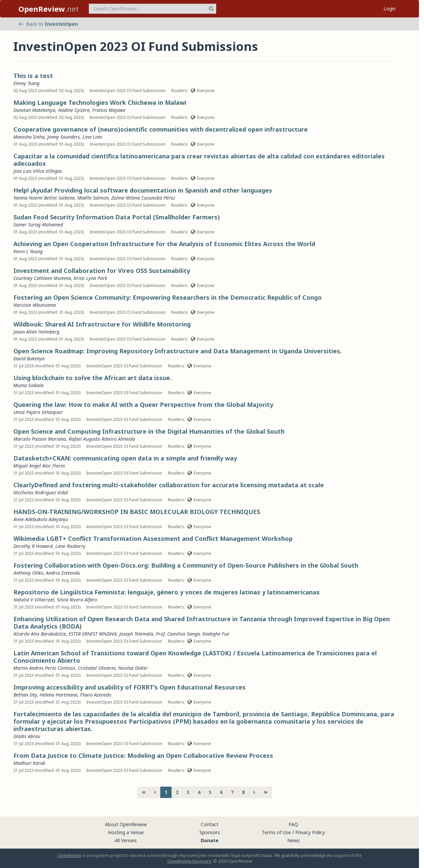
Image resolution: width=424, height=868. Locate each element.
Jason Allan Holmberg (36, 332)
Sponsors (210, 832)
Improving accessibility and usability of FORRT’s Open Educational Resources (130, 687)
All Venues (126, 840)
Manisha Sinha (29, 137)
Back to (48, 24)
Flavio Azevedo (96, 695)
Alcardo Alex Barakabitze (40, 634)
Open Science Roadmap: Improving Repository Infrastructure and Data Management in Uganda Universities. (178, 351)
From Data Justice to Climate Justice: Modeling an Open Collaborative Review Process (143, 755)
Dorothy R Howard (33, 546)
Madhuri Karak (29, 763)
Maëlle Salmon (93, 198)
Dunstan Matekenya (34, 110)
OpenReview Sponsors (189, 861)
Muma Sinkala (28, 385)
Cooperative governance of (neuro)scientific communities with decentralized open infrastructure (161, 129)
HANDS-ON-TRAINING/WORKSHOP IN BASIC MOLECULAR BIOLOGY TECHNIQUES (137, 512)
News (293, 840)
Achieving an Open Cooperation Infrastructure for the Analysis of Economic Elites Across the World (164, 244)
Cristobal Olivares (97, 668)
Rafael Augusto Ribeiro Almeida (102, 439)
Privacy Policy (310, 832)
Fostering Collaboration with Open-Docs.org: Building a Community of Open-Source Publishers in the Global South (186, 565)
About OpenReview (126, 824)
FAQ (293, 824)
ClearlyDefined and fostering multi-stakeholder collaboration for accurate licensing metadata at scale (169, 485)
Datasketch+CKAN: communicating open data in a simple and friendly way (125, 458)
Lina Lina (92, 137)
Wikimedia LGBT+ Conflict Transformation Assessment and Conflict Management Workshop (153, 538)
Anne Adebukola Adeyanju (41, 519)
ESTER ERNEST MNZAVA (93, 634)
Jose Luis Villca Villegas (38, 171)
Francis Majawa (109, 110)
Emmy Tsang (26, 83)
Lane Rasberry (70, 546)
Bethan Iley (25, 695)
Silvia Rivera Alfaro (77, 600)
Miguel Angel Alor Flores (39, 466)
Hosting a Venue (126, 832)
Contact (210, 824)
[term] (153, 9)
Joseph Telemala (136, 634)
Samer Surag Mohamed (38, 225)
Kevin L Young (28, 251)
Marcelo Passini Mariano (40, 439)
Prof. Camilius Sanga (178, 634)
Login (389, 9)
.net (49, 9)
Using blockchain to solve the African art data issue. (93, 378)
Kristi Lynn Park (90, 278)
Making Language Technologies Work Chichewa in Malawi (100, 102)
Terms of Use (276, 832)
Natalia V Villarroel (34, 600)
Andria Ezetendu (63, 573)
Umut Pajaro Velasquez (38, 412)
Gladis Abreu (27, 736)
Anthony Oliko (28, 573)
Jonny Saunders (64, 137)
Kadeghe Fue (216, 634)
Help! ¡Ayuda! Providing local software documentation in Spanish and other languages (143, 190)
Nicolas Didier (133, 668)
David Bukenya (29, 358)
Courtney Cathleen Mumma (42, 278)
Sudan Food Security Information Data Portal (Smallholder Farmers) (117, 217)
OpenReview (69, 855)
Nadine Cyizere (74, 110)
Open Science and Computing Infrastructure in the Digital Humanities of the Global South (149, 431)
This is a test (33, 76)
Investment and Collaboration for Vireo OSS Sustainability (102, 271)
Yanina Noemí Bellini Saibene (44, 198)
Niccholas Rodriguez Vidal (41, 492)
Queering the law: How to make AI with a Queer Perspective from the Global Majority (143, 405)
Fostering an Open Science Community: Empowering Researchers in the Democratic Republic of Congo (168, 297)
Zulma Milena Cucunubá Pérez (143, 198)
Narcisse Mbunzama (35, 305)
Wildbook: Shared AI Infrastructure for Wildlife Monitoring (102, 324)
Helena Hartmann (58, 695)
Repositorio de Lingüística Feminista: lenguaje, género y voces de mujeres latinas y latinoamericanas (167, 592)
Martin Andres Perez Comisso (44, 668)
